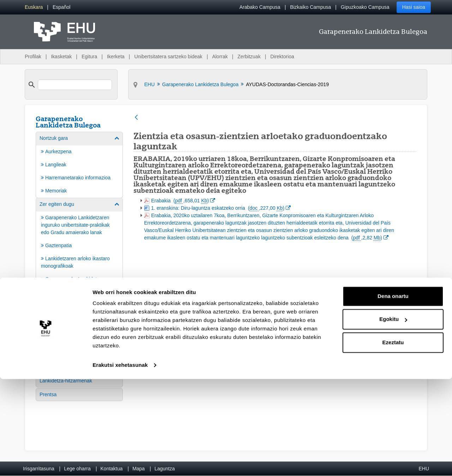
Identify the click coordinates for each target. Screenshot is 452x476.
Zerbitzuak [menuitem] (249, 56)
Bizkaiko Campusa (310, 7)
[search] (75, 85)
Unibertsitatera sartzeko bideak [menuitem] (168, 56)
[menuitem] (34, 7)
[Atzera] (136, 118)
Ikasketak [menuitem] (61, 56)
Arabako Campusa (260, 7)
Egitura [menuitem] (89, 56)
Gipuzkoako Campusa (365, 7)
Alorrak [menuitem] (220, 56)
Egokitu (393, 416)
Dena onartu (393, 393)
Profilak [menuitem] (33, 56)
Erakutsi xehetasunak (120, 462)
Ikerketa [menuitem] (116, 56)
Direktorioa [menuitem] (282, 56)
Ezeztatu (393, 439)
